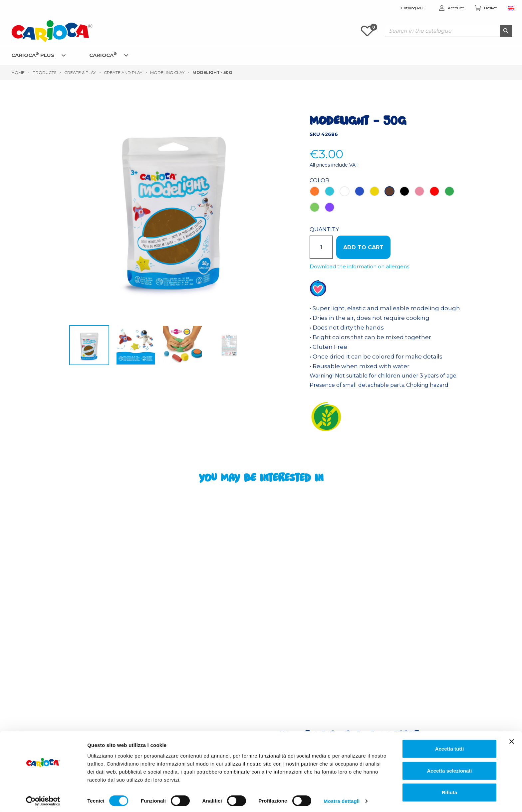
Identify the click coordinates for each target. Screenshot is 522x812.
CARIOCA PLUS (33, 55)
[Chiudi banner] (512, 739)
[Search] (449, 31)
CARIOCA (103, 55)
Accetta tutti (450, 747)
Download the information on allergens (359, 266)
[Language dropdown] (511, 8)
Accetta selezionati (449, 769)
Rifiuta (450, 790)
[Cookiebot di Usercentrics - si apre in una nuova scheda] (43, 799)
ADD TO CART (363, 247)
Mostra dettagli (342, 799)
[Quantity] (321, 247)
